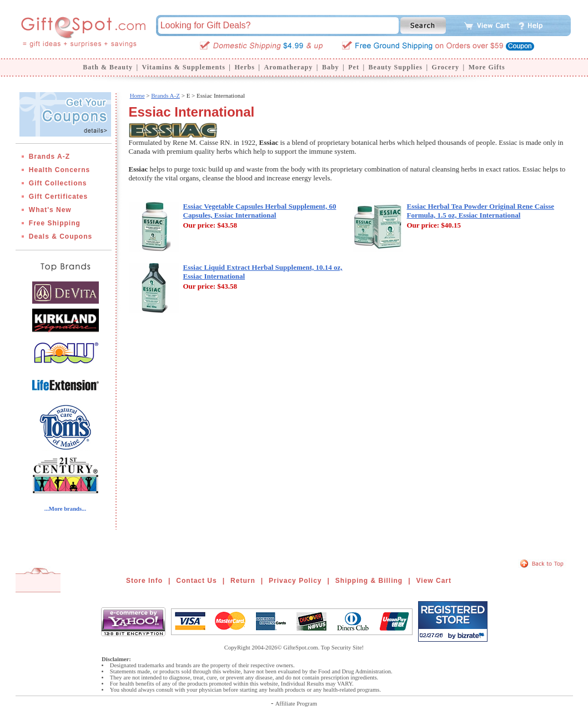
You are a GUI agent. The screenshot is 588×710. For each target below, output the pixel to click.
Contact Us (196, 581)
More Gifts (487, 67)
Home (137, 95)
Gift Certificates (58, 197)
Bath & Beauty (108, 67)
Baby (331, 67)
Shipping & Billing (369, 581)
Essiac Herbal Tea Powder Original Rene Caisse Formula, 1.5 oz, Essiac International (481, 211)
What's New (50, 210)
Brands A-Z (49, 157)
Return (243, 581)
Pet (354, 67)
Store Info (144, 581)
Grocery (446, 67)
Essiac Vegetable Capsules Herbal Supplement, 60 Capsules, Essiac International (260, 211)
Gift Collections (58, 183)
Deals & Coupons (61, 236)
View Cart (434, 581)
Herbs (244, 67)
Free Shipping (55, 223)
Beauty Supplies (396, 67)
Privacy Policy (295, 581)
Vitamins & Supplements (184, 67)
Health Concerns (59, 170)
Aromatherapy (288, 67)
